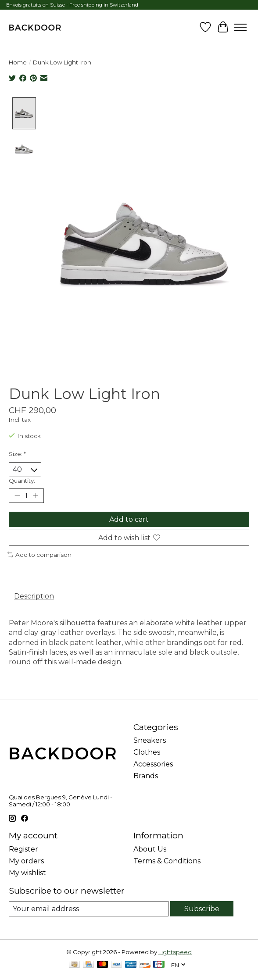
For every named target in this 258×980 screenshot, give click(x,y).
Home (18, 62)
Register (23, 849)
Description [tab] (34, 596)
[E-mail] (89, 908)
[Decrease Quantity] (17, 495)
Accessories (153, 764)
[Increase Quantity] (36, 495)
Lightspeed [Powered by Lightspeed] (175, 951)
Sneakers (150, 740)
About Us (150, 849)
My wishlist (27, 872)
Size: (17, 453)
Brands (146, 776)
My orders (26, 861)
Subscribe (202, 908)
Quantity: (22, 480)
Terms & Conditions (167, 861)
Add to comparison (39, 554)
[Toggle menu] (240, 27)
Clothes (147, 752)
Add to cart (129, 519)
